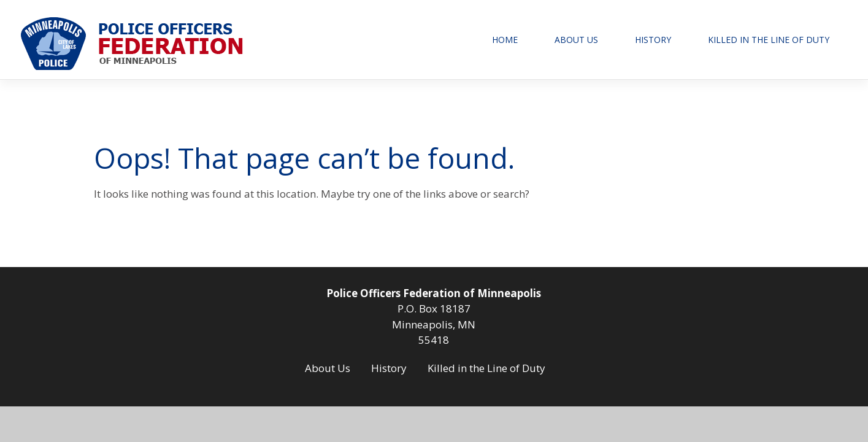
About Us (576, 40)
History (653, 40)
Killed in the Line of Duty (769, 40)
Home (505, 40)
